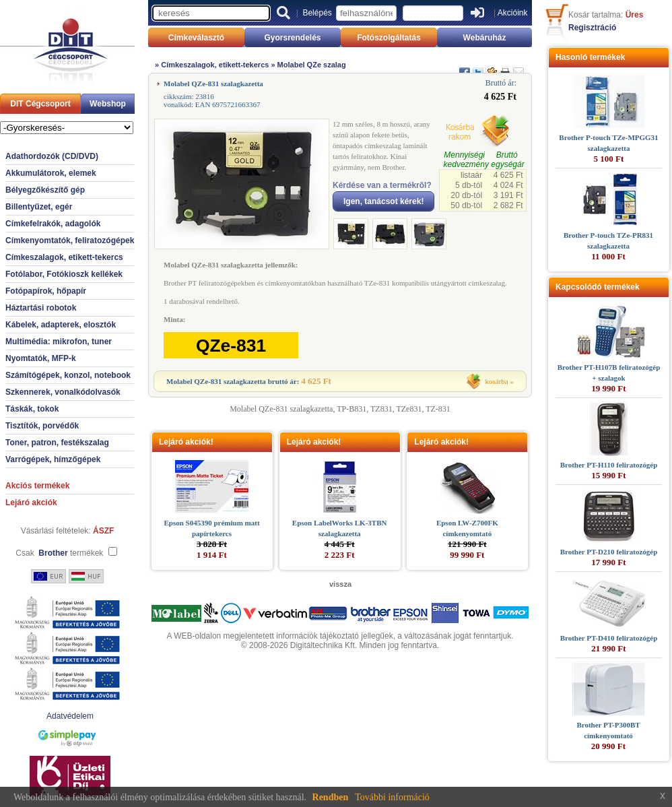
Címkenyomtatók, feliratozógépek (70, 240)
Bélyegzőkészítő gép (45, 190)
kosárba (497, 381)
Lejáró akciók (31, 503)
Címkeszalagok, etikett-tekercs (64, 257)
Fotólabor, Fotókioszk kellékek (64, 274)
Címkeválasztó (196, 38)
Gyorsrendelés (292, 38)
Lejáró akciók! (186, 442)
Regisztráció (592, 28)
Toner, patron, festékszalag (57, 443)
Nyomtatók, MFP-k (41, 358)
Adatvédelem (70, 716)
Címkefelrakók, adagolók (53, 224)
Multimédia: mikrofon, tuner (59, 342)
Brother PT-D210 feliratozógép (609, 552)
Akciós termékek (37, 486)
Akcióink (513, 13)
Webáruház (485, 38)
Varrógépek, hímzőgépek (53, 459)
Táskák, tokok (32, 409)
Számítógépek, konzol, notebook (68, 375)
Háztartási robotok (41, 308)
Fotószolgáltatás (389, 38)
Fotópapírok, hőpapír (46, 291)
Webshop (108, 104)
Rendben (331, 797)
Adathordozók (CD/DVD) (52, 156)
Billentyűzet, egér (39, 207)
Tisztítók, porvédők (42, 426)
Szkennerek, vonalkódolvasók (63, 392)
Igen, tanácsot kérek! (383, 201)
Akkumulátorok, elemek (51, 173)
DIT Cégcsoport (40, 104)
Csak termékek (59, 553)
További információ (392, 797)
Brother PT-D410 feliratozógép (609, 638)
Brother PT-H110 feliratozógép (609, 465)
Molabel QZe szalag (312, 65)
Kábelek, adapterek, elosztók (61, 325)
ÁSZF (103, 531)
